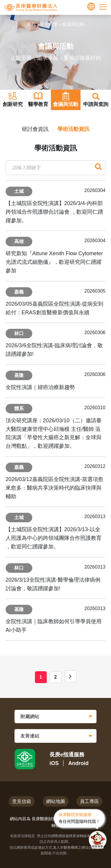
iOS (54, 763)
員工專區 (89, 801)
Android (78, 763)
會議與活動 (73, 24)
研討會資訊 (35, 129)
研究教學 (49, 24)
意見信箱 (22, 801)
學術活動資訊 (73, 129)
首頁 (31, 24)
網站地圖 (56, 801)
